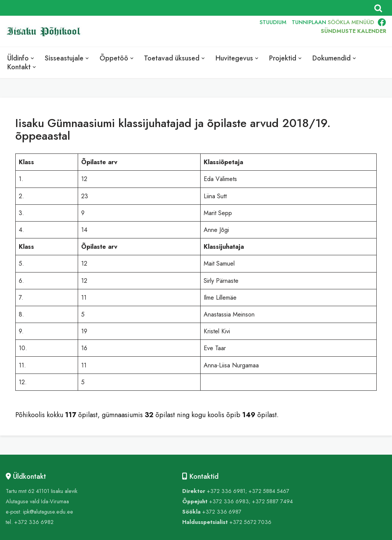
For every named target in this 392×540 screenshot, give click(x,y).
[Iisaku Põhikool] (46, 32)
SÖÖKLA (339, 22)
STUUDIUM (273, 22)
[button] (32, 58)
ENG (220, 31)
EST (202, 31)
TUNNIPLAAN (309, 22)
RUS (238, 31)
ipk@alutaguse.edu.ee (48, 512)
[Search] (378, 8)
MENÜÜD (363, 22)
